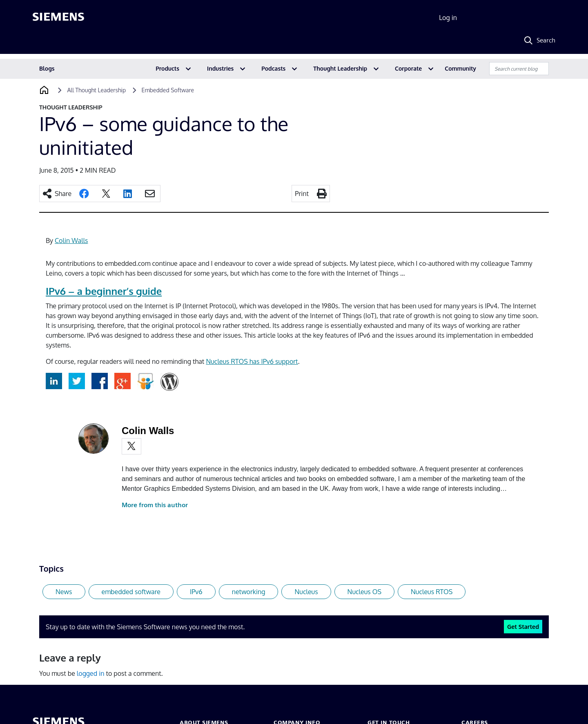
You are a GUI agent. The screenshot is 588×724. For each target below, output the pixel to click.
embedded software (131, 592)
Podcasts (273, 68)
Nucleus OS (364, 592)
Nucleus (306, 592)
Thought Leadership (340, 68)
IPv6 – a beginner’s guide (104, 291)
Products (167, 68)
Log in (448, 18)
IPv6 (196, 592)
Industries (220, 68)
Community (460, 68)
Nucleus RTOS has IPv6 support (252, 361)
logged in (91, 673)
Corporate (408, 68)
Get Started (523, 626)
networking (249, 592)
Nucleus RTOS (432, 592)
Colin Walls (71, 241)
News (64, 592)
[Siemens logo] (58, 18)
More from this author (155, 505)
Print (302, 194)
